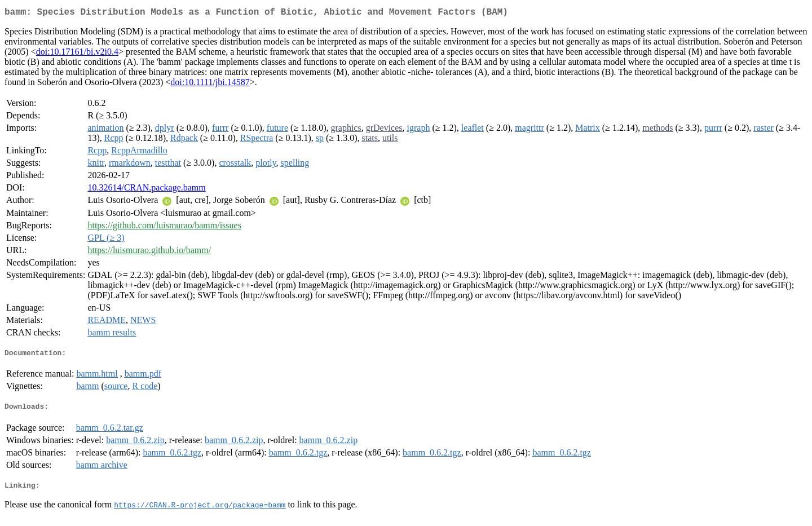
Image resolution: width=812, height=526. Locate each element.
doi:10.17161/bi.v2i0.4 (77, 54)
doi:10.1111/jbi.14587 (210, 84)
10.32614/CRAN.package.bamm (146, 190)
